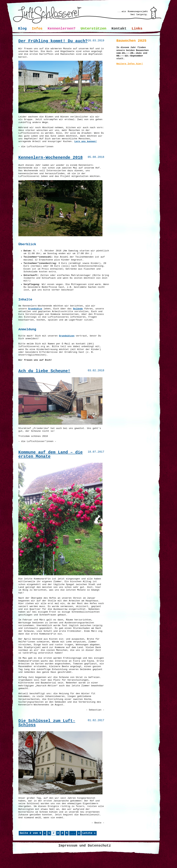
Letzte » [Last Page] (89, 833)
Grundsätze (35, 309)
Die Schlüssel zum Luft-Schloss (47, 723)
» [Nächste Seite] (79, 833)
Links (137, 29)
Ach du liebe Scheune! (44, 371)
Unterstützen (94, 29)
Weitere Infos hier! (130, 64)
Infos (37, 29)
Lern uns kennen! (86, 141)
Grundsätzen (67, 336)
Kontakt (119, 29)
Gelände (78, 309)
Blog (22, 29)
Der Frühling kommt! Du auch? (53, 41)
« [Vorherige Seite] (45, 833)
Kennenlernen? (61, 29)
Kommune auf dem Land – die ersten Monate (50, 454)
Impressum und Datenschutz (85, 846)
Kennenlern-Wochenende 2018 (50, 158)
